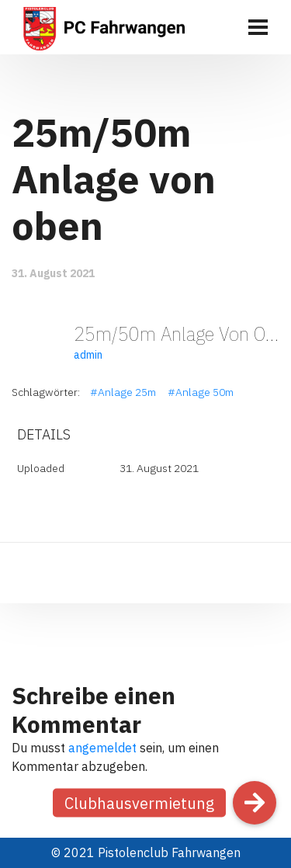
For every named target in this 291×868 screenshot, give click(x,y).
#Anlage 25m (123, 392)
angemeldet (102, 748)
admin (88, 355)
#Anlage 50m (201, 392)
